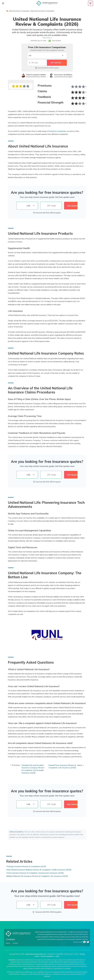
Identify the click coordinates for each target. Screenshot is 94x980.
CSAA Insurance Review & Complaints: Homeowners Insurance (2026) (35, 873)
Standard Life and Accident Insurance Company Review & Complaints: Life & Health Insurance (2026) (33, 769)
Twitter (88, 942)
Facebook (84, 942)
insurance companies (58, 131)
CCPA (57, 956)
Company (10, 939)
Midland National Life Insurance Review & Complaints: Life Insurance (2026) (37, 876)
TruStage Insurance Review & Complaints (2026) (26, 866)
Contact (15, 943)
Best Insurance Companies (20, 11)
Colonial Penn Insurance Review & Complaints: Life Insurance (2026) (62, 766)
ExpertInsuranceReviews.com (36, 954)
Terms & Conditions (47, 956)
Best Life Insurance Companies (43, 11)
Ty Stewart (68, 75)
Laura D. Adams (40, 75)
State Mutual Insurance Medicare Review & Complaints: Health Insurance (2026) (39, 870)
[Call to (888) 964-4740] (90, 3)
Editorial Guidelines (17, 832)
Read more (46, 38)
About (8, 943)
